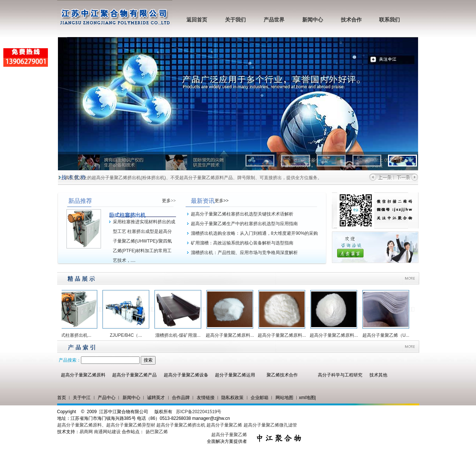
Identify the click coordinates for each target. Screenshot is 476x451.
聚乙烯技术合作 (282, 375)
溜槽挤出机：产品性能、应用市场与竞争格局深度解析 (244, 253)
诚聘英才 (156, 398)
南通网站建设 (107, 432)
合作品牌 (181, 398)
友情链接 (206, 398)
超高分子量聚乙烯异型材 (131, 425)
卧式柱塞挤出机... (76, 335)
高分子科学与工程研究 (340, 375)
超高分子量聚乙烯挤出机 (181, 425)
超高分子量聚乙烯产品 (134, 375)
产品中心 (107, 398)
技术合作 (351, 20)
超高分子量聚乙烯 (224, 425)
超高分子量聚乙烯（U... (388, 335)
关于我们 (235, 20)
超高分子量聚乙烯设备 (186, 375)
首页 (62, 398)
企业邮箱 (260, 398)
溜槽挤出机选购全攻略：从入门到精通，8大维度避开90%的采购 (255, 233)
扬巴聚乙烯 (157, 432)
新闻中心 (313, 20)
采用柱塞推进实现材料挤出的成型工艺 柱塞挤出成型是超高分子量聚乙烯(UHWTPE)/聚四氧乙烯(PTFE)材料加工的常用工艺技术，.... (144, 241)
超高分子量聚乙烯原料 (83, 375)
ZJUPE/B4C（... (128, 335)
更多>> (169, 201)
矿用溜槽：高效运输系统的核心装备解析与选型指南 (242, 243)
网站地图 (284, 398)
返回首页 (197, 20)
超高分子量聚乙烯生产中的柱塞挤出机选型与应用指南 (244, 224)
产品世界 (274, 20)
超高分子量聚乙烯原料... (232, 335)
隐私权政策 (232, 398)
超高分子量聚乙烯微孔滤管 (270, 425)
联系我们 (389, 20)
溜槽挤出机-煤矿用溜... (180, 335)
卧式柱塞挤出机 (127, 215)
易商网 (86, 432)
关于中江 (82, 398)
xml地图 (307, 398)
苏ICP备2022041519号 (199, 412)
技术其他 (378, 375)
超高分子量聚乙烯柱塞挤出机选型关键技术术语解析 (242, 214)
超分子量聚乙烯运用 (235, 375)
